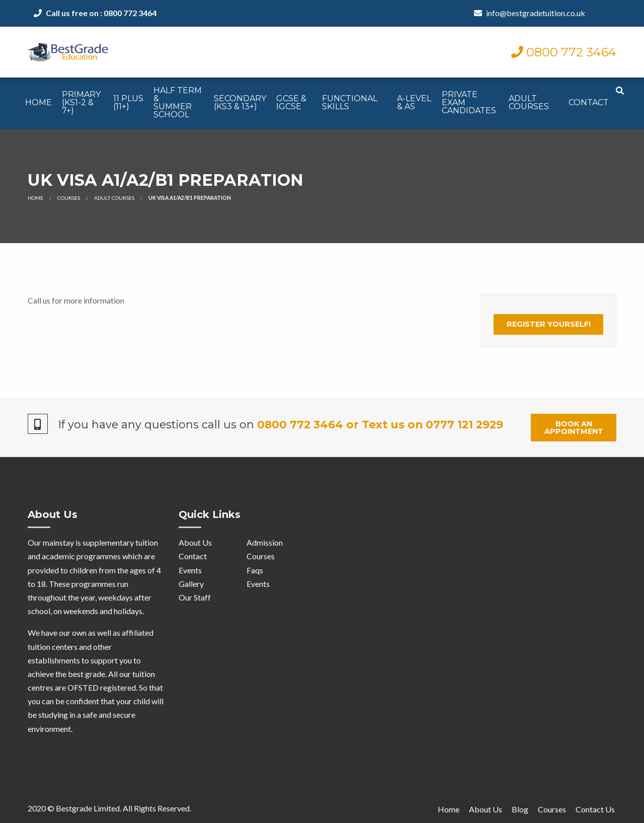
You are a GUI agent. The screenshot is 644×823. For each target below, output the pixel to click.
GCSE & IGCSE (291, 102)
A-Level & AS (414, 102)
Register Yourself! (549, 324)
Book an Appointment (574, 427)
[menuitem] (38, 103)
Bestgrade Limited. (89, 808)
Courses (69, 198)
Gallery (191, 584)
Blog (520, 809)
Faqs (255, 570)
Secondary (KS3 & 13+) (240, 102)
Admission (265, 542)
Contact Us (595, 809)
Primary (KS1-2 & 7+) (81, 102)
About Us (195, 542)
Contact (589, 102)
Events (190, 570)
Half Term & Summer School (178, 102)
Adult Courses (529, 102)
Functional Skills (350, 102)
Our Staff (195, 597)
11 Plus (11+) (128, 102)
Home (38, 102)
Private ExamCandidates (469, 102)
